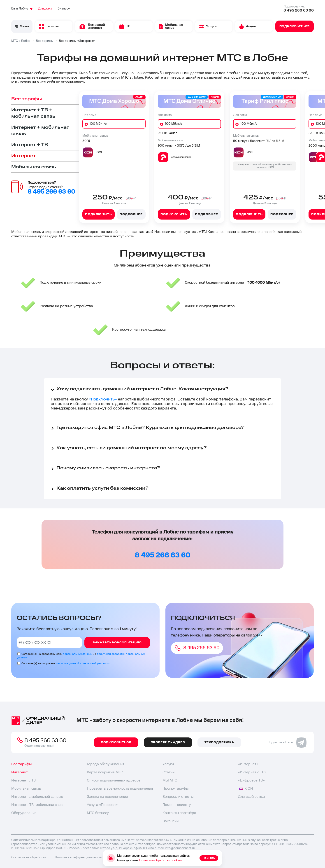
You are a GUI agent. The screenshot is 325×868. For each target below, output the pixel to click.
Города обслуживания (106, 764)
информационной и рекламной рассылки (83, 663)
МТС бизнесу (98, 813)
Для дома (45, 9)
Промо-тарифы (175, 789)
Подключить (98, 214)
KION (246, 789)
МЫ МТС (170, 780)
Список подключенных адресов (114, 780)
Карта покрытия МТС (105, 772)
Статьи (168, 772)
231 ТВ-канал (168, 133)
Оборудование (24, 813)
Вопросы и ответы (178, 797)
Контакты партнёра (179, 813)
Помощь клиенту (177, 805)
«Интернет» (248, 764)
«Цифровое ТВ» (251, 780)
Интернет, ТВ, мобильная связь (38, 805)
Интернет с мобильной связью (37, 797)
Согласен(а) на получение (65, 663)
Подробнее (131, 214)
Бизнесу (64, 9)
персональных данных (78, 654)
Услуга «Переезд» (102, 805)
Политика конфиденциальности (78, 857)
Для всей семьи (251, 797)
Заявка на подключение (107, 797)
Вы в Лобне (22, 9)
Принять (209, 858)
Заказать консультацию (117, 642)
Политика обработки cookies (160, 860)
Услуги (168, 764)
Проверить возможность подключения (120, 789)
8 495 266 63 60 (299, 11)
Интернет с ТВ (23, 780)
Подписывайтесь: (287, 742)
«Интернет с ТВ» (252, 772)
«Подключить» (103, 399)
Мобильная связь (26, 789)
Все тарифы (21, 764)
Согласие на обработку (29, 857)
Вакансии (171, 821)
